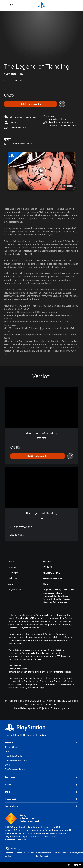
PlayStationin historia (15, 769)
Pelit (17, 735)
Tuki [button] (41, 792)
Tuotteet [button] (41, 777)
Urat (7, 752)
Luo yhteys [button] (41, 806)
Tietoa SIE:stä (11, 747)
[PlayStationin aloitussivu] (41, 5)
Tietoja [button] (41, 743)
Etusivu (8, 735)
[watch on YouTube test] (68, 186)
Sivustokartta (60, 853)
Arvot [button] (41, 785)
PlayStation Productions (16, 760)
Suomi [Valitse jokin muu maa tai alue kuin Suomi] (13, 849)
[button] (42, 171)
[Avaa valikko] (4, 5)
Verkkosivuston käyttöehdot (44, 854)
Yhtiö (7, 765)
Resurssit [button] (41, 799)
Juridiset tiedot (9, 854)
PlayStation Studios (14, 756)
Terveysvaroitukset (18, 669)
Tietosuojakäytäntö (25, 853)
